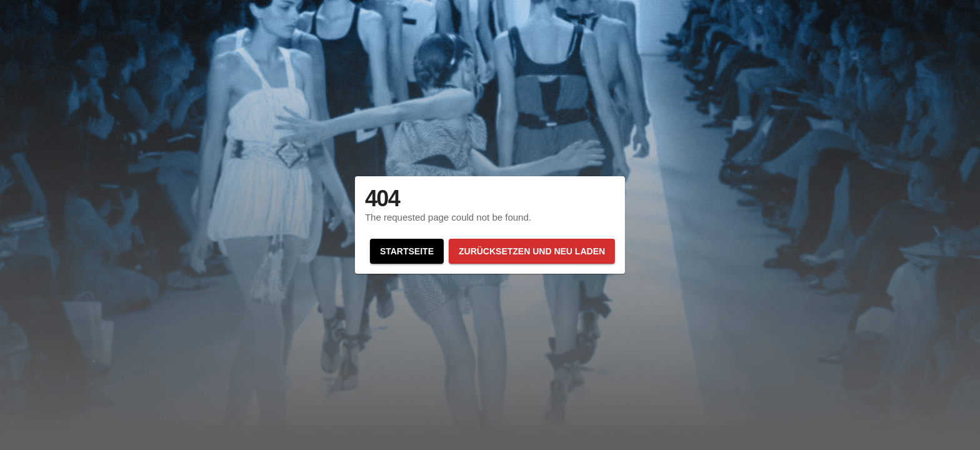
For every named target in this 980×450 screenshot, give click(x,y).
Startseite (407, 251)
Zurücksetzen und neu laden (532, 251)
